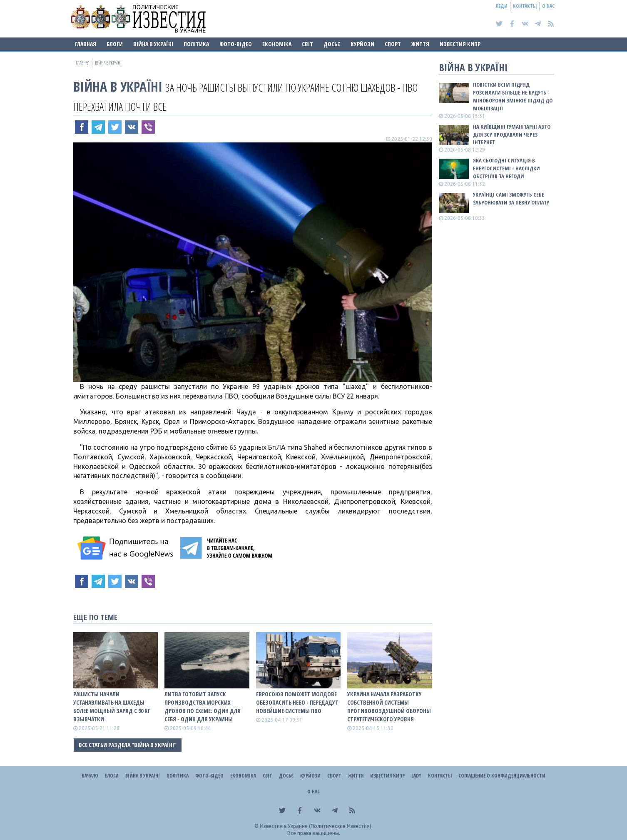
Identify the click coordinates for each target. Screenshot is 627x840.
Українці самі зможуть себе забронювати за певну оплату (511, 198)
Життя (420, 44)
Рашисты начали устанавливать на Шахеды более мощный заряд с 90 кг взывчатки (112, 707)
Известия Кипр (460, 44)
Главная (86, 44)
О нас (548, 6)
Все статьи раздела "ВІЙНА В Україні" (128, 745)
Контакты (525, 6)
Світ (307, 44)
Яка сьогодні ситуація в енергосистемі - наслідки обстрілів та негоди (506, 168)
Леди (502, 6)
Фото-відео (236, 44)
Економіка (277, 44)
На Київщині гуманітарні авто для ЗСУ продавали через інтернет (512, 135)
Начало (90, 776)
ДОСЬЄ (332, 44)
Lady (416, 776)
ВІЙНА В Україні (153, 44)
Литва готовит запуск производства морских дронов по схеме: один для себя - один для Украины (203, 707)
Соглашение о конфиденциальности (502, 776)
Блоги (115, 44)
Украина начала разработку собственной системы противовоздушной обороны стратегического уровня (389, 707)
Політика (196, 44)
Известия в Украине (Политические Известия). (316, 826)
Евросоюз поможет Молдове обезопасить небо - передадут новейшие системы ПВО (297, 702)
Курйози (362, 44)
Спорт (393, 44)
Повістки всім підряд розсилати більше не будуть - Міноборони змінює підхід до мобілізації (513, 96)
